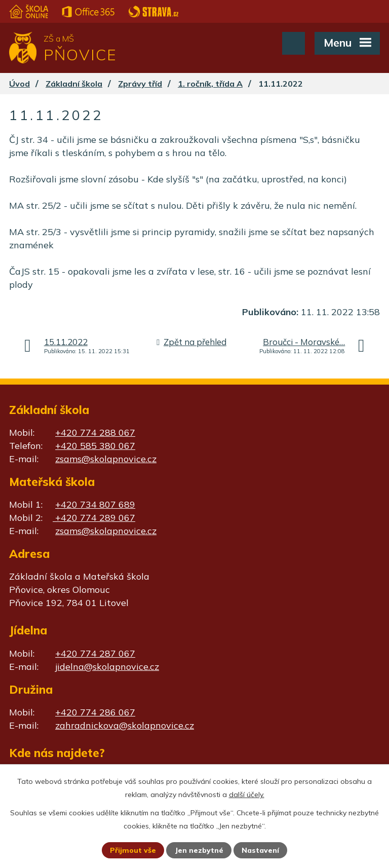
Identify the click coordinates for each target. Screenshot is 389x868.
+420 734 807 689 (95, 504)
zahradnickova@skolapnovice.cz (125, 725)
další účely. (247, 795)
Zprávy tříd (140, 84)
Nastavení (260, 850)
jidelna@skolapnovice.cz (107, 667)
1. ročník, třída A (210, 84)
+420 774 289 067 (94, 518)
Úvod (20, 84)
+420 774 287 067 (95, 653)
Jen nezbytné (199, 850)
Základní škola (74, 84)
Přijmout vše (133, 850)
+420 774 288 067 (95, 432)
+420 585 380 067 (95, 446)
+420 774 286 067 (95, 712)
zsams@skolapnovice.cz (106, 459)
